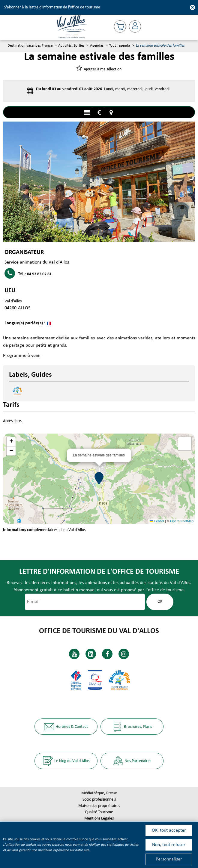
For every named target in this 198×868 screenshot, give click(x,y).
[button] (120, 26)
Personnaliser (169, 859)
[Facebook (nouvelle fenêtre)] (107, 654)
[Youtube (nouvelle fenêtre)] (74, 654)
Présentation (87, 113)
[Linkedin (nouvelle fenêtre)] (91, 654)
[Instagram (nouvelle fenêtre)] (124, 654)
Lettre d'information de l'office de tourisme (99, 572)
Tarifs (99, 113)
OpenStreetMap (182, 521)
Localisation (111, 113)
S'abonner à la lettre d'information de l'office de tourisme (52, 7)
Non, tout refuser (169, 845)
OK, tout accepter (169, 830)
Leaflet (157, 521)
